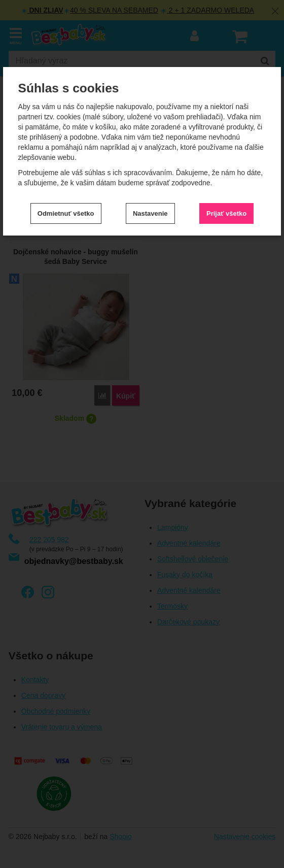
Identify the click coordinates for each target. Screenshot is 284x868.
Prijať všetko (226, 213)
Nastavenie (150, 213)
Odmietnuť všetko (66, 213)
